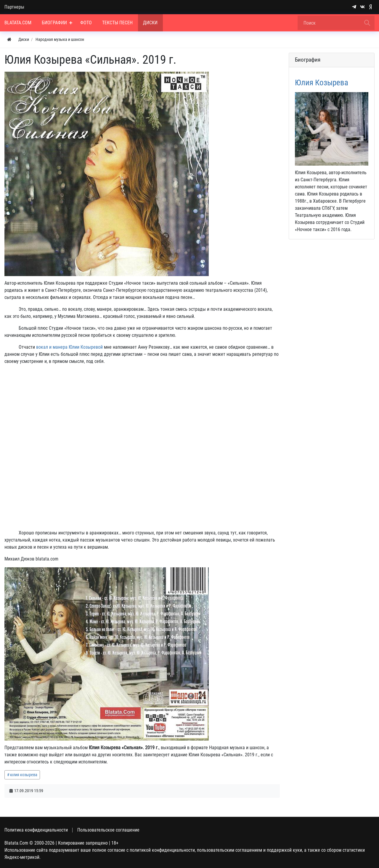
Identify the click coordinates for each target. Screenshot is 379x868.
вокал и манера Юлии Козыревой (69, 347)
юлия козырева (24, 775)
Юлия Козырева (322, 83)
